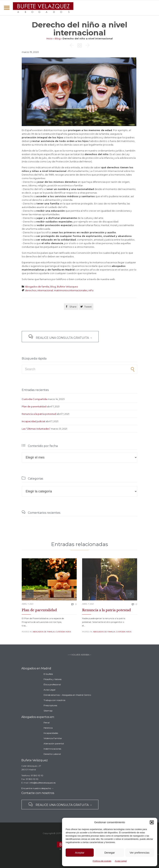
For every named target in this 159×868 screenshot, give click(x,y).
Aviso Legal (121, 861)
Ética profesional (52, 684)
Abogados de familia (37, 287)
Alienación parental (54, 743)
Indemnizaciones (52, 749)
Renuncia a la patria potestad (39, 414)
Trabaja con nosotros (54, 700)
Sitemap (48, 711)
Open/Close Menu (7, 8)
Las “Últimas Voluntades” (36, 429)
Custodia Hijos (63, 632)
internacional (45, 290)
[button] (152, 822)
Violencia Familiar (53, 738)
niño (91, 290)
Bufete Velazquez (67, 287)
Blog (58, 38)
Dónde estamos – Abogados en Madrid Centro (67, 695)
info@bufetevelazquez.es (43, 783)
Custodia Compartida (34, 399)
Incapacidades (51, 733)
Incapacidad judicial (33, 421)
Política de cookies (102, 861)
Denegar (110, 853)
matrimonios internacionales (71, 290)
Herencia (48, 728)
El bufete (48, 674)
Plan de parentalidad (34, 406)
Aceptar (80, 853)
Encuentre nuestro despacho (36, 788)
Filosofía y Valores (53, 679)
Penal (47, 723)
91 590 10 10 (37, 775)
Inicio (50, 38)
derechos (31, 290)
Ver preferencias (140, 853)
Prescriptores (50, 705)
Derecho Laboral (52, 754)
